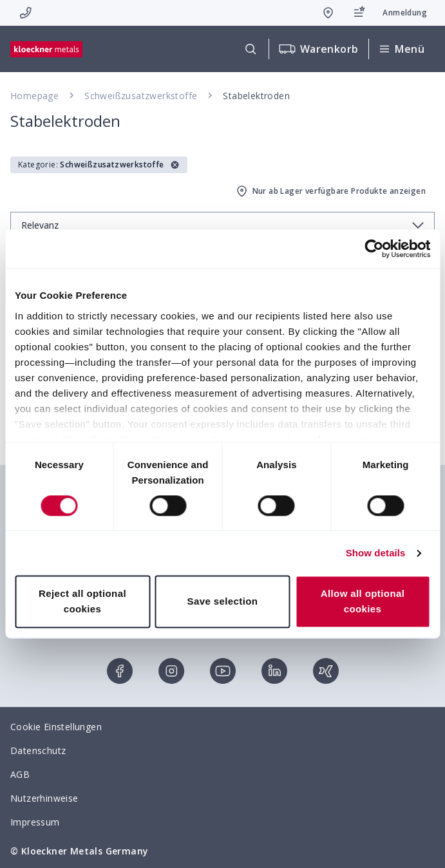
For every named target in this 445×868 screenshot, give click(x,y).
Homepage (34, 96)
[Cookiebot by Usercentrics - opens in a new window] (374, 249)
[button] (99, 165)
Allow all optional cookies (363, 602)
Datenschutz (38, 750)
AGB (20, 774)
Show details (376, 553)
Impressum (35, 822)
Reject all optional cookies (82, 602)
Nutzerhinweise (44, 798)
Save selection (223, 602)
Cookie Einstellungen (56, 727)
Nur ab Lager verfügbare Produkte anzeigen (330, 191)
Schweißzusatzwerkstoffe (141, 96)
